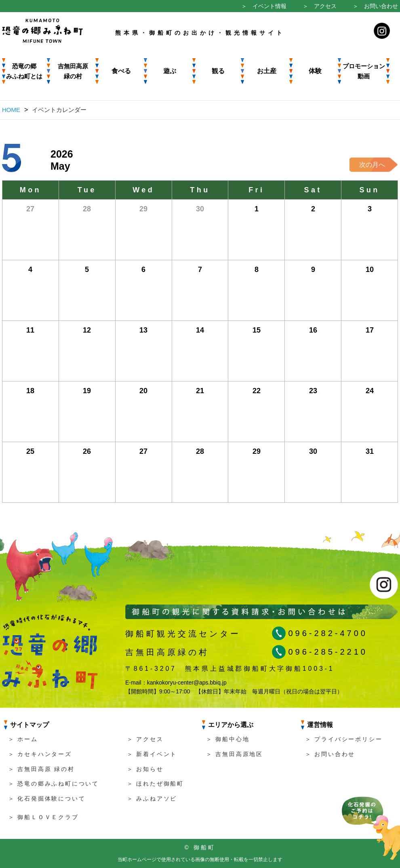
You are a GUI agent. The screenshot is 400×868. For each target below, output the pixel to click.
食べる (121, 71)
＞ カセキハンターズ (40, 754)
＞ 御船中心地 (228, 739)
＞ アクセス (320, 6)
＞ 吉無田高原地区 (235, 754)
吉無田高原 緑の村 (73, 71)
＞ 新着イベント (152, 754)
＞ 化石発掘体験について (47, 798)
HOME (11, 110)
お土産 (267, 71)
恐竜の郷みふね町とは (24, 71)
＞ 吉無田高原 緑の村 (41, 769)
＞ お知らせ (145, 769)
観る (218, 71)
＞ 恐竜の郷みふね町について (54, 784)
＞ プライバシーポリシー (344, 739)
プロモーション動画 (364, 71)
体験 (315, 71)
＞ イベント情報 (264, 6)
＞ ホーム (23, 739)
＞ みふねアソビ (152, 798)
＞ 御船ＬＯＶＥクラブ (43, 817)
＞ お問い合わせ (375, 6)
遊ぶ (170, 71)
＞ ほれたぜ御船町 (155, 784)
